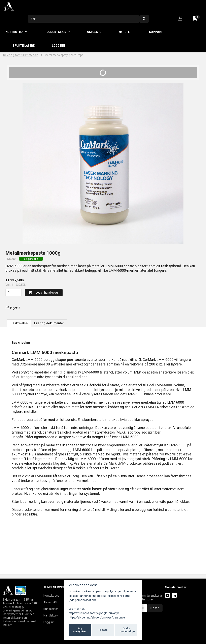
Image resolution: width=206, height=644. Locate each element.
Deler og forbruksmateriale (21, 55)
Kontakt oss (51, 596)
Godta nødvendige (127, 630)
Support (156, 32)
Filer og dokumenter (49, 323)
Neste (155, 608)
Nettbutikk (15, 32)
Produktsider (55, 32)
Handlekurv (51, 615)
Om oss (93, 32)
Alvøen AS (50, 602)
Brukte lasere (24, 46)
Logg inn (58, 46)
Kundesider (51, 609)
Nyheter (125, 32)
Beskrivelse (19, 323)
